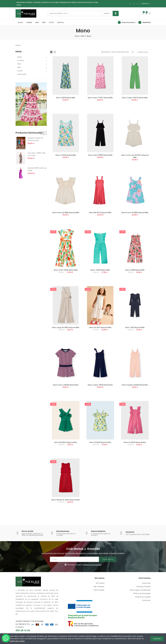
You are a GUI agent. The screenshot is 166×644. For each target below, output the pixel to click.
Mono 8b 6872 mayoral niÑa (100, 213)
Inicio (19, 52)
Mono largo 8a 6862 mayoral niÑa (66, 327)
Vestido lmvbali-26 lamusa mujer (35, 139)
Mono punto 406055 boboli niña (66, 385)
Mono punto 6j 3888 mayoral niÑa (66, 213)
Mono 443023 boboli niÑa (66, 155)
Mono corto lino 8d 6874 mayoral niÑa (135, 156)
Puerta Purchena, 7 (129, 22)
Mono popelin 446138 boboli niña (135, 385)
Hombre (21, 60)
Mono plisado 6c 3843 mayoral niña (66, 500)
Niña (19, 64)
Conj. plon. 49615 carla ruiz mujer (36, 154)
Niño (19, 67)
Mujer (20, 57)
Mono (107, 13)
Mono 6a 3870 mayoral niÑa (100, 327)
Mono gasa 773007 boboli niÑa (100, 98)
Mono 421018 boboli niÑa (135, 270)
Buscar (116, 13)
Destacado (22, 74)
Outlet (20, 71)
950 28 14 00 (23, 630)
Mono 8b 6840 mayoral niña (66, 442)
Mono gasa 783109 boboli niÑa (100, 155)
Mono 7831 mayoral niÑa (135, 327)
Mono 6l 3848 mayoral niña (100, 442)
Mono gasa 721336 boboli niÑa (66, 270)
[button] (145, 4)
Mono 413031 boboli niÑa (66, 98)
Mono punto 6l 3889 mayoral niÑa (135, 213)
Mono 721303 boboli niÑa (100, 270)
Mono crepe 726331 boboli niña (100, 385)
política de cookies (17, 641)
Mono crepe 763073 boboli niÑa (135, 98)
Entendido (157, 639)
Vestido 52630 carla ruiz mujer (37, 169)
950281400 (146, 22)
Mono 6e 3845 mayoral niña (135, 442)
